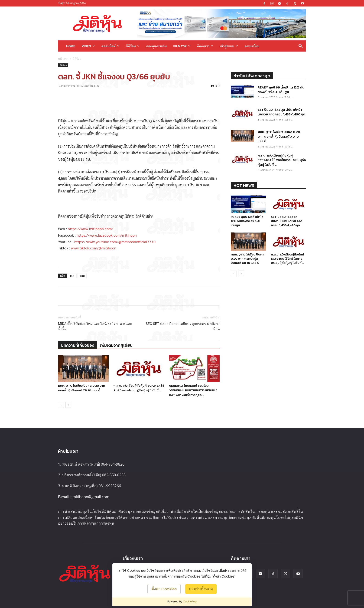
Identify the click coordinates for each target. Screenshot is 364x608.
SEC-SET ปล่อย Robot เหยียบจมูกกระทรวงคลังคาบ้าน (183, 326)
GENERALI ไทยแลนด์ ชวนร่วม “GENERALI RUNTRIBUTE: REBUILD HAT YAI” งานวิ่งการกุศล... (193, 390)
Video (88, 46)
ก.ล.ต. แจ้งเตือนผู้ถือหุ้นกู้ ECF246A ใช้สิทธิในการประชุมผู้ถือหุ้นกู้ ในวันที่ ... (139, 388)
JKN (72, 276)
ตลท (82, 276)
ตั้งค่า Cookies (164, 589)
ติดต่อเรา (205, 46)
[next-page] (68, 405)
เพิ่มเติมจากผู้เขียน (116, 345)
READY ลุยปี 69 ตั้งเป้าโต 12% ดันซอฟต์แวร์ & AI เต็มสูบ (281, 90)
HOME (71, 46)
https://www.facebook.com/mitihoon (107, 235)
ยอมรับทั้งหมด (201, 589)
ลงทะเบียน (252, 46)
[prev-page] (61, 405)
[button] (300, 46)
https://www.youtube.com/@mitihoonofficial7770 (115, 242)
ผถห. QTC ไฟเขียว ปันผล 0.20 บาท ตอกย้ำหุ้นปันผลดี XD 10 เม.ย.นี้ (82, 388)
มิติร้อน (133, 46)
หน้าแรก (63, 59)
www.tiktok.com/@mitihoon (94, 248)
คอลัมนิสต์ (110, 46)
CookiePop (190, 601)
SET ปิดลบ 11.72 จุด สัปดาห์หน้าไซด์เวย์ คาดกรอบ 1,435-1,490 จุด (281, 112)
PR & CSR (182, 46)
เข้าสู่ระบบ (229, 46)
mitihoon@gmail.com (91, 497)
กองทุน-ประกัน (156, 46)
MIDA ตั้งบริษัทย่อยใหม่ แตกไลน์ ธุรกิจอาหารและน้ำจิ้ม (95, 326)
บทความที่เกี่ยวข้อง (78, 345)
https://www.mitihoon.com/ (91, 229)
